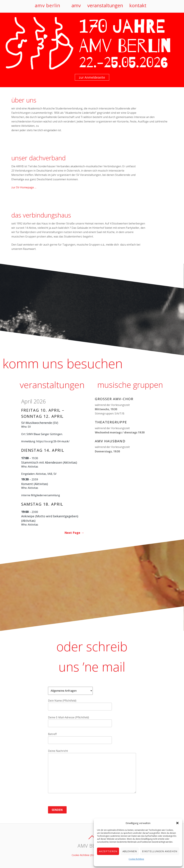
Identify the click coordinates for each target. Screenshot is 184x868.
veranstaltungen (105, 5)
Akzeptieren (108, 851)
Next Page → (74, 533)
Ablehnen (130, 851)
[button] (177, 823)
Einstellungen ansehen (160, 851)
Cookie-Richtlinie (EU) (83, 855)
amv (76, 5)
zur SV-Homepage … (24, 187)
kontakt (138, 5)
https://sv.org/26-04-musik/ (53, 441)
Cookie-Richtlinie (136, 859)
